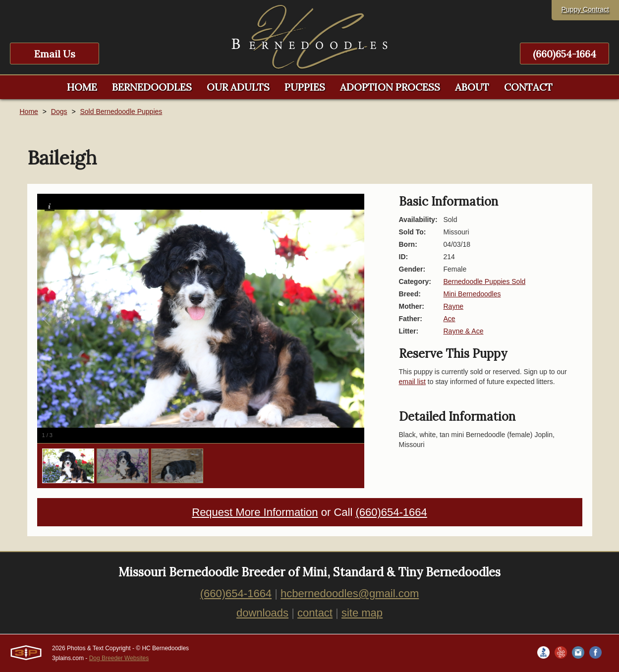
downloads (262, 613)
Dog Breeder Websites (119, 658)
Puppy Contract (586, 9)
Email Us (55, 54)
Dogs (59, 112)
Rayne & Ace (464, 331)
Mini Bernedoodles (472, 294)
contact (315, 613)
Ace (450, 319)
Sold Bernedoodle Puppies (121, 112)
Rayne (453, 306)
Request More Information (255, 512)
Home (29, 112)
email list (412, 382)
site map (362, 613)
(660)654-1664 (564, 54)
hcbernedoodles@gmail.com (350, 593)
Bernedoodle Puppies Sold (485, 281)
